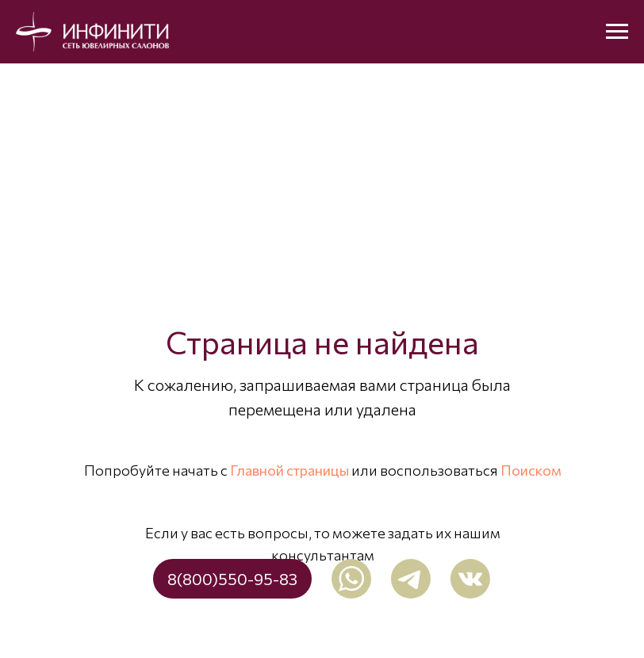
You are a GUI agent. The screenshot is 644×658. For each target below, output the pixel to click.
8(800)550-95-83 (232, 579)
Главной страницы (289, 470)
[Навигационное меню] (617, 32)
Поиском (531, 470)
